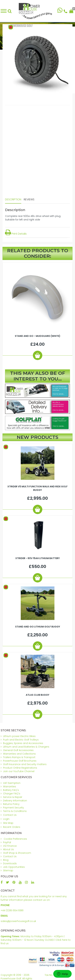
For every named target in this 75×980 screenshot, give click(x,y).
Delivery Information (15, 801)
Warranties (10, 787)
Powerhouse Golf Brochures (20, 761)
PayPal (7, 842)
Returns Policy (11, 804)
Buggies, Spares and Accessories (23, 743)
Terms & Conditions (15, 811)
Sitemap (8, 870)
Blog (6, 860)
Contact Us (10, 815)
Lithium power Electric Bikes (19, 736)
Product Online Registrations (20, 768)
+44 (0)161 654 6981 (12, 910)
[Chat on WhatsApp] (60, 11)
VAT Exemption (12, 783)
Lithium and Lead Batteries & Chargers (26, 747)
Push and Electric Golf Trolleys (21, 740)
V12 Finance (10, 846)
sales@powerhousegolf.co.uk (18, 921)
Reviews (29, 199)
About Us (8, 849)
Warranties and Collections (19, 754)
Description (13, 199)
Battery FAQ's (11, 790)
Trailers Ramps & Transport (19, 757)
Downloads (10, 863)
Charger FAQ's (12, 794)
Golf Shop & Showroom (17, 853)
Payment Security (13, 808)
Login (6, 819)
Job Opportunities (14, 867)
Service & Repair (13, 797)
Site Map (8, 823)
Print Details (16, 234)
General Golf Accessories (18, 750)
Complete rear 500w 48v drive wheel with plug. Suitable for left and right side (33, 218)
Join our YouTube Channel (19, 771)
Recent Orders (12, 827)
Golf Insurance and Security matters (25, 764)
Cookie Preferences (15, 839)
